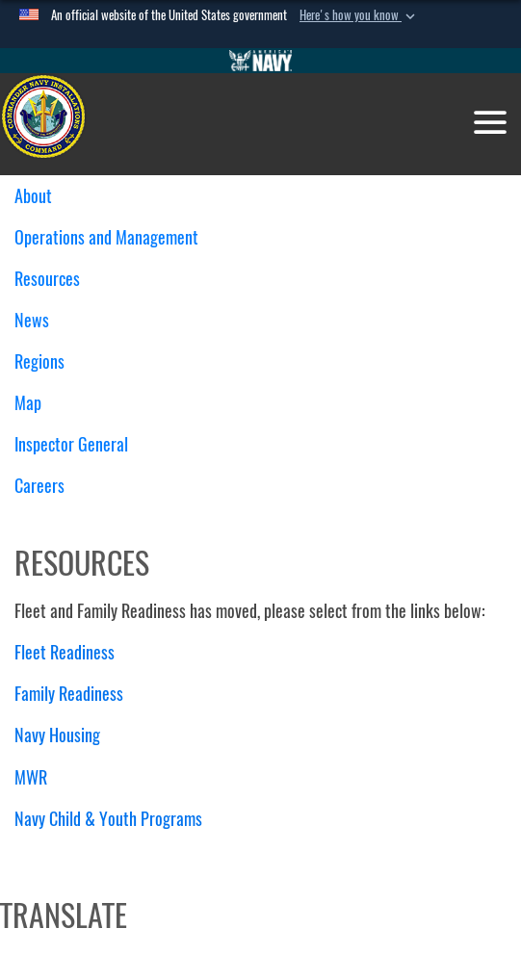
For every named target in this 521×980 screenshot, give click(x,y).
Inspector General (71, 444)
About (40, 196)
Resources (54, 279)
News (32, 320)
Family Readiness (69, 694)
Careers (39, 486)
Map (28, 403)
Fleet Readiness (65, 652)
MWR (31, 777)
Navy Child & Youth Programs (108, 819)
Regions (47, 361)
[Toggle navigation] (490, 122)
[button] (359, 15)
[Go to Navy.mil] (261, 61)
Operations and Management (114, 237)
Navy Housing (57, 735)
